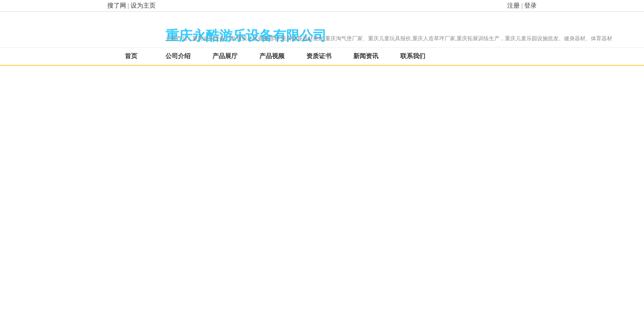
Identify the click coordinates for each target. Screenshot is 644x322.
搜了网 (117, 6)
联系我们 (413, 56)
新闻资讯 (366, 56)
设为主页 (143, 6)
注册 (513, 6)
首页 (131, 56)
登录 (530, 6)
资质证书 (319, 56)
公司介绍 (178, 56)
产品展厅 (225, 56)
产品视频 (272, 56)
